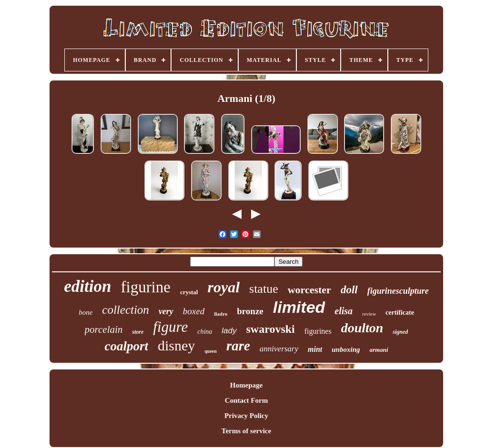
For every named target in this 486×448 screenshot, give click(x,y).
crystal (189, 292)
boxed (194, 311)
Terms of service (246, 431)
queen (211, 351)
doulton (362, 328)
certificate (400, 313)
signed (400, 332)
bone (86, 312)
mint (315, 349)
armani (379, 350)
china (205, 332)
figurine (145, 287)
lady (229, 331)
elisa (344, 311)
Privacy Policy (246, 416)
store (138, 332)
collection (126, 310)
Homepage (246, 385)
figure (170, 327)
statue (264, 289)
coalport (126, 346)
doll (349, 290)
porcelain (104, 329)
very (166, 311)
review (369, 314)
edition (87, 286)
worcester (309, 290)
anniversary (279, 349)
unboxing (346, 349)
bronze (250, 311)
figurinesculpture (398, 291)
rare (238, 346)
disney (176, 345)
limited (299, 307)
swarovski (271, 329)
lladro (221, 314)
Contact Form (246, 400)
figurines (318, 331)
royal (223, 287)
